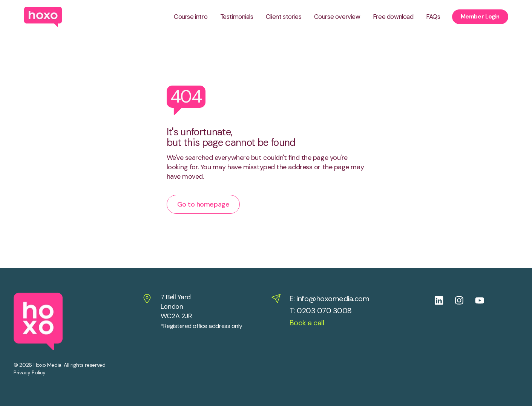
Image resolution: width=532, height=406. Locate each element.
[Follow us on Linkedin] (445, 300)
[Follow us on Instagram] (465, 300)
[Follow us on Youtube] (485, 300)
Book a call (307, 323)
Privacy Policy (30, 372)
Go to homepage (203, 204)
